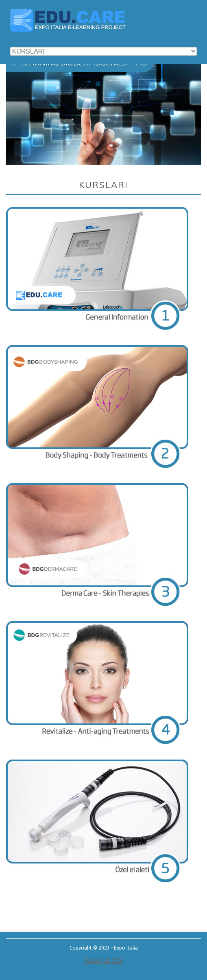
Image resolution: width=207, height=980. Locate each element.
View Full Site (103, 961)
